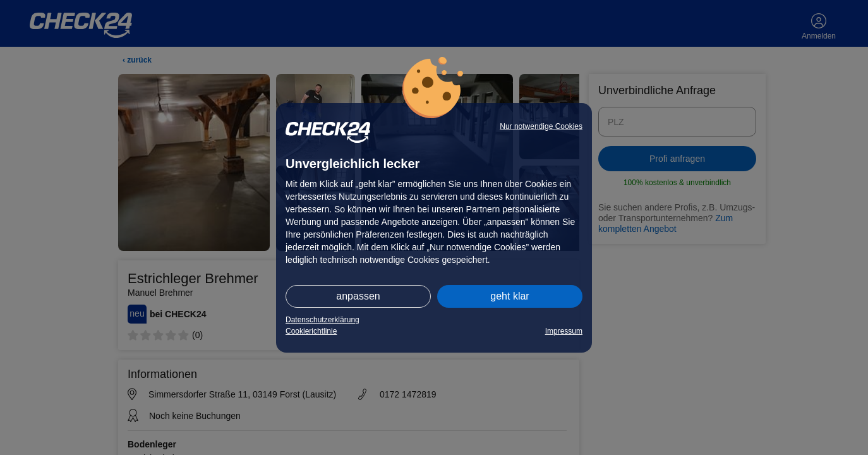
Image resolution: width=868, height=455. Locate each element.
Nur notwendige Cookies (541, 126)
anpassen (358, 296)
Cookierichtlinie (311, 331)
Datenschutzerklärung (322, 320)
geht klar (509, 296)
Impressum (564, 331)
